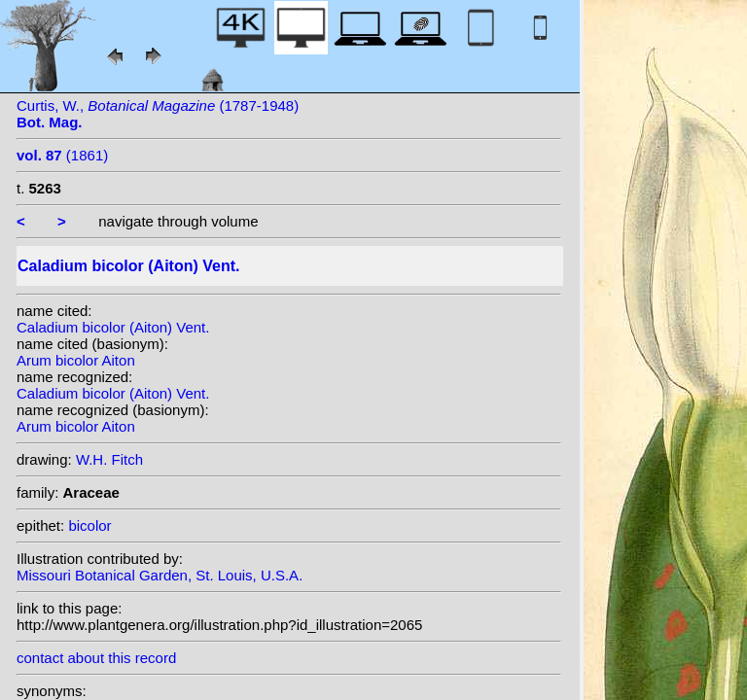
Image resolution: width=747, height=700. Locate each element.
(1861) (62, 155)
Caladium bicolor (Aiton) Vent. (113, 327)
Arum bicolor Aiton (76, 360)
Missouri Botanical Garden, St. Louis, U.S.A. (160, 575)
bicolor (89, 525)
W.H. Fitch (109, 459)
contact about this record (96, 658)
